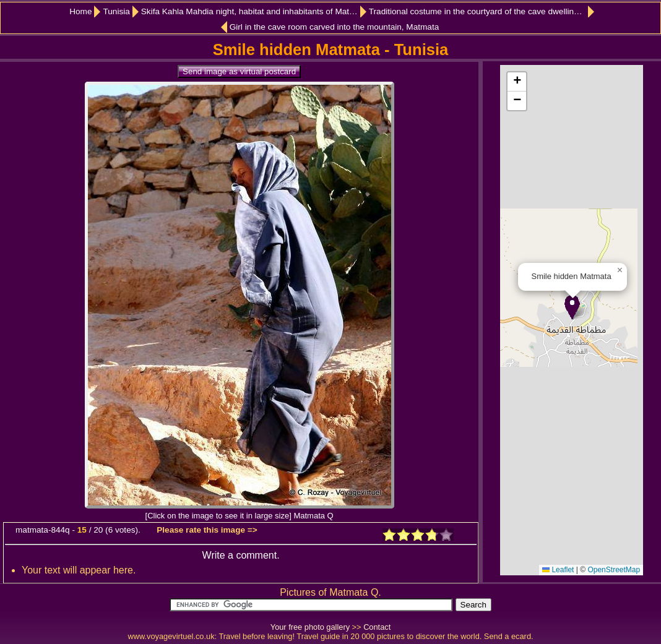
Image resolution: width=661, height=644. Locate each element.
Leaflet (558, 570)
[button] (572, 307)
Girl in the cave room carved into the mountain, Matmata (335, 27)
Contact (377, 627)
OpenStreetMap (614, 570)
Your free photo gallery (310, 627)
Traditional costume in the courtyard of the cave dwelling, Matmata (482, 11)
